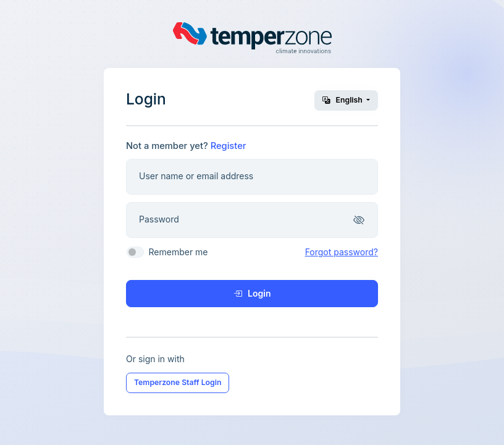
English (343, 100)
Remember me (178, 252)
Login (252, 293)
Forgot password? (342, 252)
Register (229, 146)
